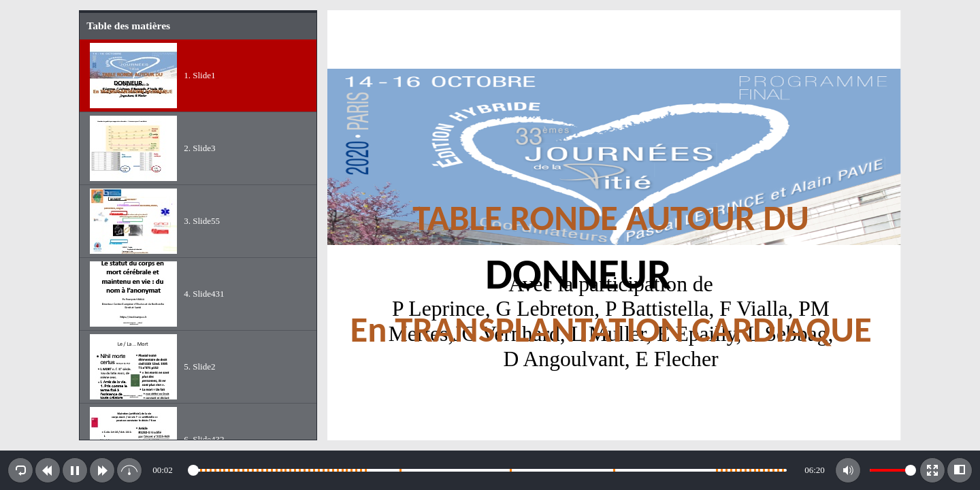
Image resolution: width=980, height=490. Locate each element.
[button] (20, 470)
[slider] (489, 470)
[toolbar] (490, 470)
